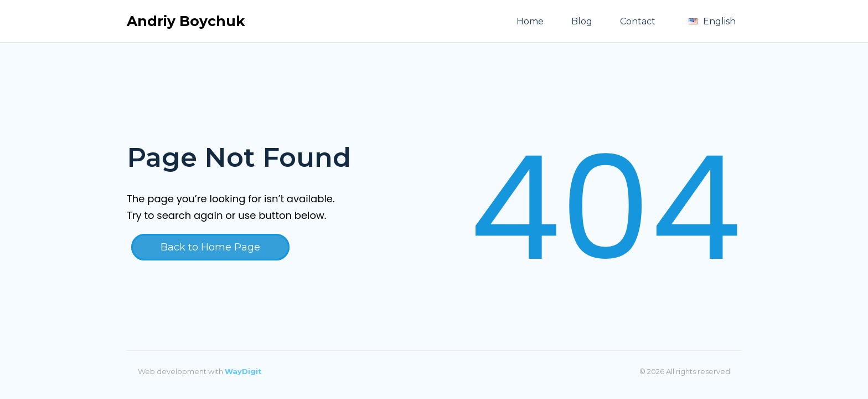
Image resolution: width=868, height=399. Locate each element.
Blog (582, 21)
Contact (638, 21)
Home (530, 21)
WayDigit (243, 371)
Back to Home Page (210, 247)
